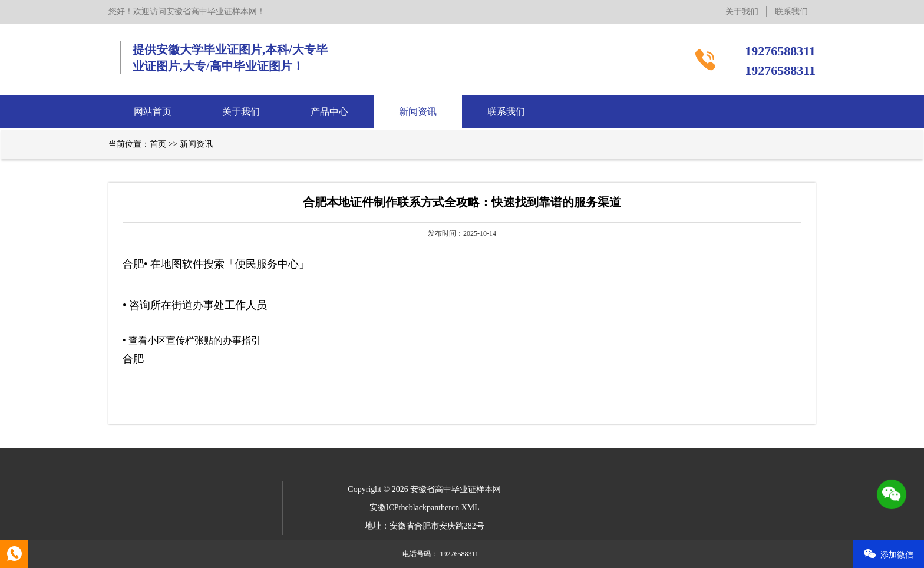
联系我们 (791, 11)
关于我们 (742, 11)
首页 (158, 144)
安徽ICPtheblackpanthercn (414, 508)
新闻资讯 (418, 112)
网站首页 (153, 112)
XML (471, 508)
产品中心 (329, 112)
